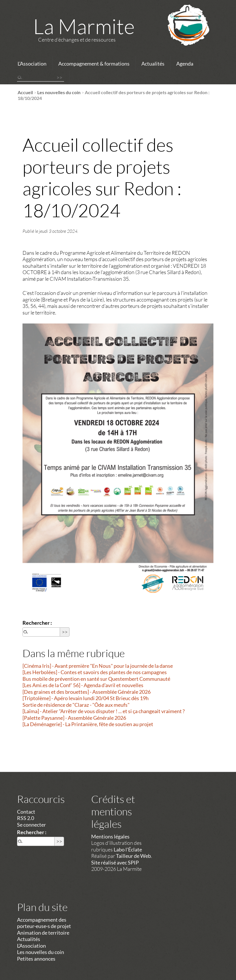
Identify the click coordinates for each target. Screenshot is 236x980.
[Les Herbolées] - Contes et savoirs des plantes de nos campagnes (95, 672)
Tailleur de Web (133, 856)
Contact (26, 812)
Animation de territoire (43, 933)
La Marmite (84, 26)
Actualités (153, 64)
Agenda (185, 64)
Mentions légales (110, 836)
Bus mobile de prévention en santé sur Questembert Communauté (96, 679)
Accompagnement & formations (94, 64)
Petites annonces (36, 959)
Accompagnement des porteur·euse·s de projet (44, 923)
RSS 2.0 (26, 818)
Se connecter (31, 825)
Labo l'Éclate (128, 849)
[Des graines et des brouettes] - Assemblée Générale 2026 (87, 692)
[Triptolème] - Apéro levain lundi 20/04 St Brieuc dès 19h (86, 698)
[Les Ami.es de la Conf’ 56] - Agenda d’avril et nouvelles (83, 685)
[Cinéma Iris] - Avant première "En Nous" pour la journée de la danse (98, 666)
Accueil (25, 92)
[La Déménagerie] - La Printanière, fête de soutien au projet (88, 724)
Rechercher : (37, 623)
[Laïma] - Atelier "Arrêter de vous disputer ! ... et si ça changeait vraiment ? (104, 711)
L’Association (32, 64)
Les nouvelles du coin (59, 92)
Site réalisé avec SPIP (115, 862)
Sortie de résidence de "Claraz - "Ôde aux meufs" (76, 705)
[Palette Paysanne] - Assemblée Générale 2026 (74, 718)
